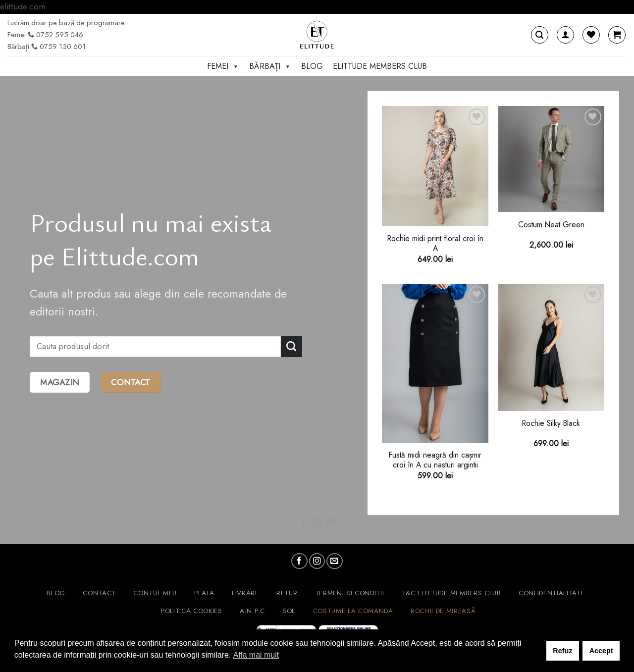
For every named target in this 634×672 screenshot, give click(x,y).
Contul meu (155, 593)
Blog (312, 66)
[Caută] (540, 35)
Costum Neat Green (551, 225)
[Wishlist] (591, 35)
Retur (287, 593)
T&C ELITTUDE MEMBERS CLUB (451, 593)
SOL (289, 611)
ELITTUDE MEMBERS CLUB (380, 66)
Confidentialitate (552, 593)
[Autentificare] (565, 35)
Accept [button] (601, 651)
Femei (223, 66)
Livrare (245, 593)
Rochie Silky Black (551, 423)
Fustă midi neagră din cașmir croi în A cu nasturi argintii (435, 460)
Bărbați (270, 66)
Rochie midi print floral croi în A (435, 244)
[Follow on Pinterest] (330, 522)
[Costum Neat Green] (552, 159)
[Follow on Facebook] (304, 522)
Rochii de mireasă (443, 611)
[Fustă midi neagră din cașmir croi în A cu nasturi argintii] (435, 363)
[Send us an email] (334, 561)
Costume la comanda (353, 611)
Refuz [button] (562, 651)
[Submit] (291, 346)
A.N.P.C (252, 611)
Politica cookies (192, 611)
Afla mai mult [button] (256, 655)
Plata (204, 593)
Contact (99, 593)
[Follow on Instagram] (317, 522)
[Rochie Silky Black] (552, 347)
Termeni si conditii (350, 593)
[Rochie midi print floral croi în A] (435, 166)
